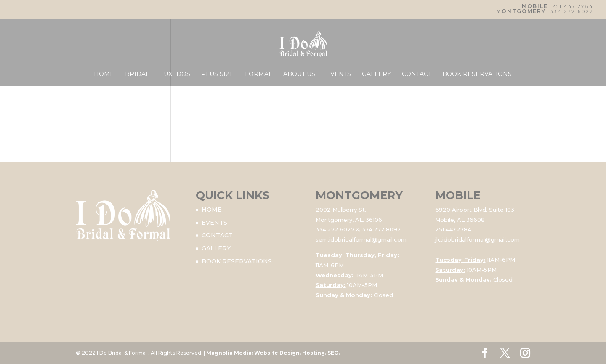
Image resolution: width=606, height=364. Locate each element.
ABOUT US (299, 74)
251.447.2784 (573, 6)
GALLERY (376, 74)
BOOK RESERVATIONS (477, 74)
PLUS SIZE (218, 74)
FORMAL (259, 74)
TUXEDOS (175, 74)
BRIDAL (137, 74)
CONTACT (417, 74)
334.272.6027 (572, 11)
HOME (104, 74)
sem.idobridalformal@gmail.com (361, 239)
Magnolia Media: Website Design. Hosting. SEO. (273, 353)
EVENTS (339, 74)
